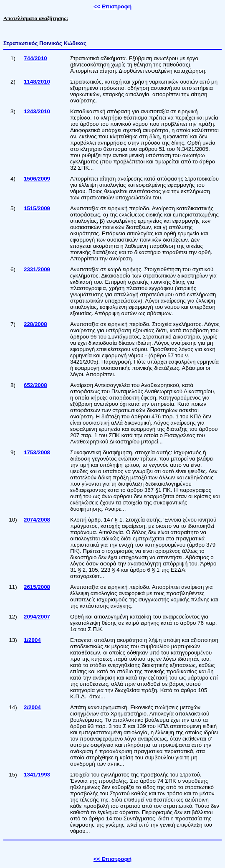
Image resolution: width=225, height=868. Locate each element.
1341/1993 (37, 775)
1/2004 (32, 640)
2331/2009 (37, 269)
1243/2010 (37, 111)
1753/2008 (37, 452)
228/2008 (35, 324)
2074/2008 (37, 520)
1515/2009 (37, 208)
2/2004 (32, 707)
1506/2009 (37, 179)
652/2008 (35, 385)
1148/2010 (37, 82)
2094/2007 (37, 617)
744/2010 (35, 58)
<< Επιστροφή (112, 6)
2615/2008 (37, 587)
